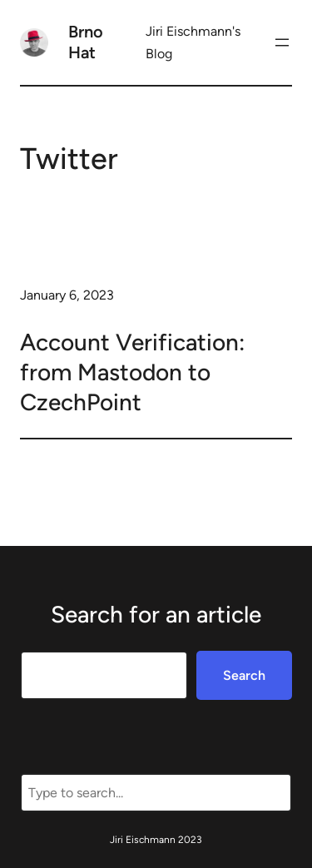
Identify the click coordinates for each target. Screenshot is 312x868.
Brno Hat (86, 42)
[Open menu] (282, 42)
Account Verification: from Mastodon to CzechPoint (132, 372)
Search (244, 675)
